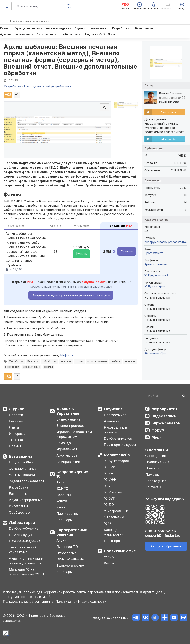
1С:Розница (113, 492)
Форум (158, 430)
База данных (19, 494)
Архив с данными (156, 264)
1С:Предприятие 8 (157, 275)
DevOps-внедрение (25, 541)
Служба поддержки (168, 499)
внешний (66, 361)
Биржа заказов (166, 423)
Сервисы (64, 495)
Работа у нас (156, 481)
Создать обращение (166, 546)
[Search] (166, 396)
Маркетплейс (117, 455)
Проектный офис (120, 551)
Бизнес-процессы (71, 426)
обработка (50, 361)
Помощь (152, 475)
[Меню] (8, 6)
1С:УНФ (110, 480)
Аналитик (112, 421)
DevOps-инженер (118, 438)
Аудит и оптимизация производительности (26, 561)
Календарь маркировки (114, 532)
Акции (61, 482)
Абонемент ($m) (155, 353)
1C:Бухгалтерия (155, 286)
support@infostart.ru (163, 536)
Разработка (18, 487)
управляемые (32, 367)
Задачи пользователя (27, 481)
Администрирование (26, 500)
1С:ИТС (62, 488)
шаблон (116, 361)
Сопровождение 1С (72, 474)
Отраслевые (66, 553)
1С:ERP (109, 467)
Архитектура (67, 455)
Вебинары (64, 520)
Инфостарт (69, 355)
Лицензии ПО (67, 547)
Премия (15, 446)
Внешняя (33, 361)
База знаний (20, 456)
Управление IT (68, 449)
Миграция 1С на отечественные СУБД (27, 572)
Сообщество (19, 512)
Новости (16, 415)
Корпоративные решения (72, 532)
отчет (80, 361)
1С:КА (109, 473)
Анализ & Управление (68, 411)
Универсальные (116, 511)
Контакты (153, 487)
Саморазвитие (68, 462)
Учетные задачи (22, 475)
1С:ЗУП (110, 498)
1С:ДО (109, 505)
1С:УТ (108, 486)
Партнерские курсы (120, 445)
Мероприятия (164, 409)
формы (48, 367)
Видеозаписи (164, 416)
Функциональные (23, 469)
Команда (64, 443)
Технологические (70, 565)
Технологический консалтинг (23, 550)
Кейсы (61, 507)
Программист (154, 253)
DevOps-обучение (24, 528)
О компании (157, 450)
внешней (130, 361)
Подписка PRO (21, 462)
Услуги (62, 501)
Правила (152, 468)
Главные (16, 421)
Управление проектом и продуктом (74, 434)
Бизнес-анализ (68, 419)
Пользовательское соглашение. (29, 602)
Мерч (157, 437)
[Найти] (184, 396)
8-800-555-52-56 (161, 531)
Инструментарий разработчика (166, 242)
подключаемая (97, 361)
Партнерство (67, 514)
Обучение (113, 409)
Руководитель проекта (116, 430)
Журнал (17, 409)
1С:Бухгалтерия (116, 461)
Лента (14, 427)
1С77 (108, 523)
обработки (12, 367)
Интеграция (18, 506)
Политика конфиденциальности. (81, 602)
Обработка (16, 361)
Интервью (17, 434)
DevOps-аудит (21, 535)
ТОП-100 (16, 440)
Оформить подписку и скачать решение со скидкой (71, 295)
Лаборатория (22, 523)
